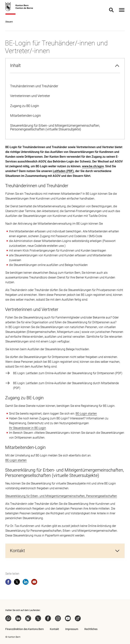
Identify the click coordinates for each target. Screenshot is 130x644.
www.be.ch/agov (93, 166)
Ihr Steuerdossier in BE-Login (27, 428)
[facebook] (8, 583)
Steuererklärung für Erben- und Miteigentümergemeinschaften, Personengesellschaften (61, 496)
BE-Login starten (86, 414)
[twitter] (17, 583)
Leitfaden (59, 171)
